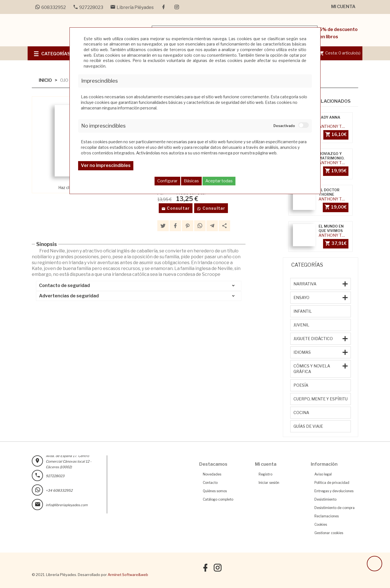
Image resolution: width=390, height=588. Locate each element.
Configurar (167, 181)
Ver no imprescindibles (106, 165)
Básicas (191, 181)
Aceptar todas (219, 181)
